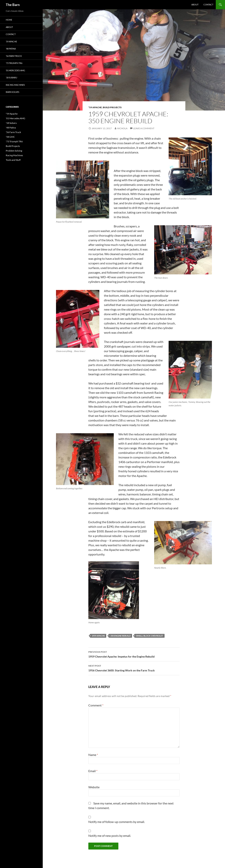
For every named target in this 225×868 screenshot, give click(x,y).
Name (93, 755)
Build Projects (112, 107)
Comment (96, 705)
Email (93, 771)
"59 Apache (95, 107)
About (195, 5)
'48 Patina (11, 128)
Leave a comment (144, 128)
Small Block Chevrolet (150, 636)
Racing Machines (15, 85)
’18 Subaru (11, 77)
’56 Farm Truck (14, 56)
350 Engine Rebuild (120, 636)
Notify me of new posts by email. (110, 836)
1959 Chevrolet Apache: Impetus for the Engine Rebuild (134, 654)
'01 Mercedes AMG (15, 118)
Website (94, 787)
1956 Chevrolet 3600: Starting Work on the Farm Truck (134, 668)
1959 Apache (98, 636)
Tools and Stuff (13, 160)
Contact (208, 5)
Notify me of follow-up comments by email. (117, 822)
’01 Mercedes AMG (15, 70)
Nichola (122, 128)
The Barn (13, 5)
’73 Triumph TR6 (14, 63)
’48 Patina (11, 49)
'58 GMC (10, 137)
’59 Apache (11, 41)
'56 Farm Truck (13, 132)
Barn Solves (13, 92)
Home (9, 20)
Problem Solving (14, 151)
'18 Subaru (11, 123)
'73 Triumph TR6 (14, 141)
